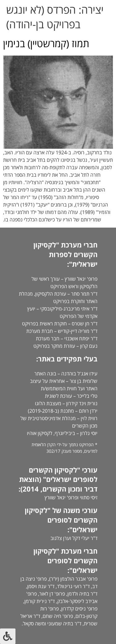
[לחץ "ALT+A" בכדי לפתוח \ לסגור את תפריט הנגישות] (8, 636)
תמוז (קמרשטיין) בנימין (46, 43)
